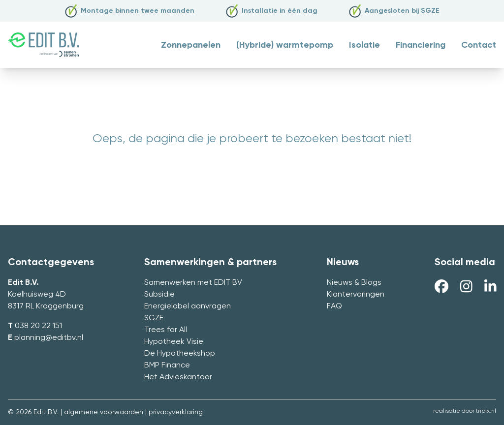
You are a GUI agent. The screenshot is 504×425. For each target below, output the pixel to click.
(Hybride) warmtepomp (285, 45)
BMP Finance (167, 365)
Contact (479, 45)
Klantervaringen (356, 295)
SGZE (154, 318)
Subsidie (159, 295)
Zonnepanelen (191, 45)
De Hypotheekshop (180, 354)
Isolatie (364, 45)
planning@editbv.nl (49, 338)
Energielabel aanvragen (188, 306)
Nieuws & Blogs (354, 283)
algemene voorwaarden (104, 412)
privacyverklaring (176, 412)
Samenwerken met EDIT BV (193, 283)
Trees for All (166, 330)
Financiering (421, 45)
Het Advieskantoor (178, 377)
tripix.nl (486, 411)
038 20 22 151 (38, 326)
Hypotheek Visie (174, 342)
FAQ (334, 306)
